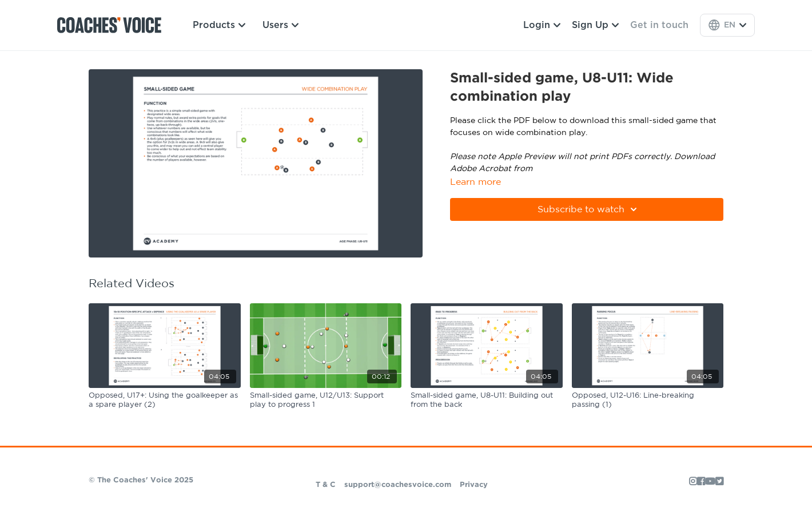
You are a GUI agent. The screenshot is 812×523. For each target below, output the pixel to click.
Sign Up (595, 25)
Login (542, 25)
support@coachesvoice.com (398, 485)
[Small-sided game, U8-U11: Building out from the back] (487, 400)
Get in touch (659, 25)
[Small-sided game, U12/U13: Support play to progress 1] (326, 400)
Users (280, 25)
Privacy (474, 485)
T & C (326, 485)
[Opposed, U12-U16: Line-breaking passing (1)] (648, 400)
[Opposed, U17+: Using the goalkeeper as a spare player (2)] (165, 400)
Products (219, 25)
